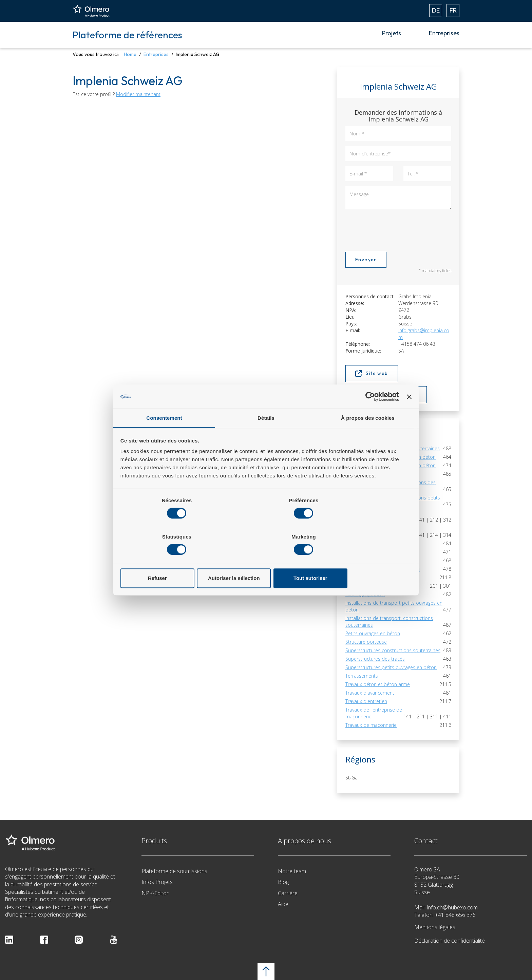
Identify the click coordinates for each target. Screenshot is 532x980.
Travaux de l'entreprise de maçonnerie (374, 713)
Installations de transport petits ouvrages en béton (394, 606)
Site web (372, 374)
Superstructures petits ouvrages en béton (391, 667)
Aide (283, 904)
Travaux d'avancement (370, 693)
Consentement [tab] (164, 437)
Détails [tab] (266, 437)
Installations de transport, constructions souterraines (389, 621)
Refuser (169, 560)
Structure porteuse (366, 642)
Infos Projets (157, 882)
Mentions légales (435, 927)
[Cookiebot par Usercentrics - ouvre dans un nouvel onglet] (369, 415)
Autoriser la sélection (266, 560)
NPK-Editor (155, 893)
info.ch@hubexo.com (452, 907)
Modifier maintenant (138, 94)
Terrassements (362, 676)
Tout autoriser (364, 560)
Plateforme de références (127, 35)
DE (436, 10)
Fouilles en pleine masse (372, 586)
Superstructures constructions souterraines (393, 650)
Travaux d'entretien (366, 701)
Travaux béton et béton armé (378, 684)
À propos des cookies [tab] (368, 437)
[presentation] (397, 229)
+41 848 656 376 (455, 915)
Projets (392, 33)
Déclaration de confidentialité (450, 941)
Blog (283, 882)
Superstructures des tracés (375, 659)
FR (453, 10)
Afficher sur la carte (386, 395)
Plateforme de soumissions (174, 871)
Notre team (292, 871)
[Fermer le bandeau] (409, 415)
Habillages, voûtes (365, 594)
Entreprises (444, 33)
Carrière (288, 893)
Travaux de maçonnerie (371, 725)
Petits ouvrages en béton (373, 633)
